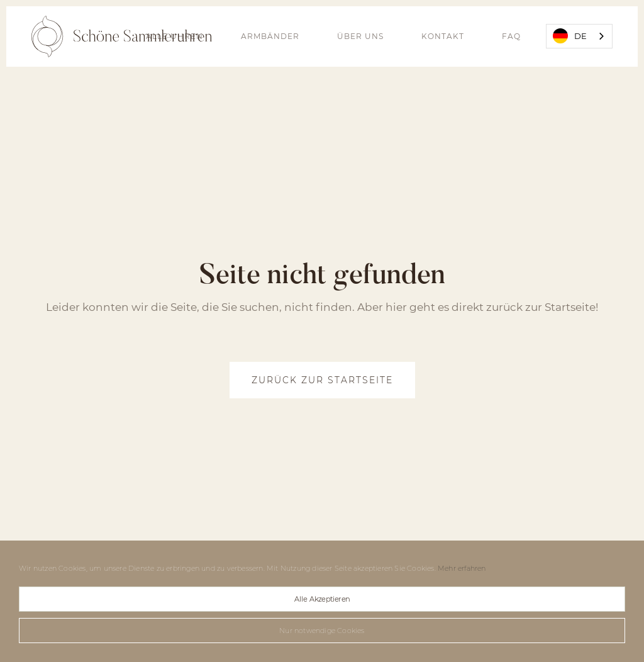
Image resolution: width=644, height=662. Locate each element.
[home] (122, 36)
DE (570, 36)
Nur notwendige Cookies (322, 631)
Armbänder (270, 36)
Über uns (360, 36)
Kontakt (443, 36)
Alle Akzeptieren (322, 599)
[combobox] (579, 36)
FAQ (511, 36)
